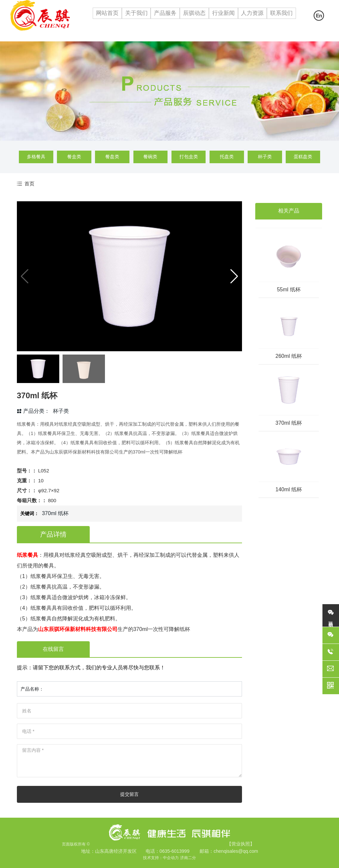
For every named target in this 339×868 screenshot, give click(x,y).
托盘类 (227, 157)
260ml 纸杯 (289, 356)
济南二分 (188, 858)
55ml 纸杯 (289, 289)
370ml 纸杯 (289, 423)
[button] (234, 276)
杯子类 (265, 157)
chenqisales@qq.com (236, 851)
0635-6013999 (174, 851)
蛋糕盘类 (303, 157)
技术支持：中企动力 (161, 858)
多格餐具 (36, 157)
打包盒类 (189, 157)
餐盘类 (112, 157)
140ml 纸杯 (289, 489)
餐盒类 (74, 157)
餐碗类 (150, 157)
